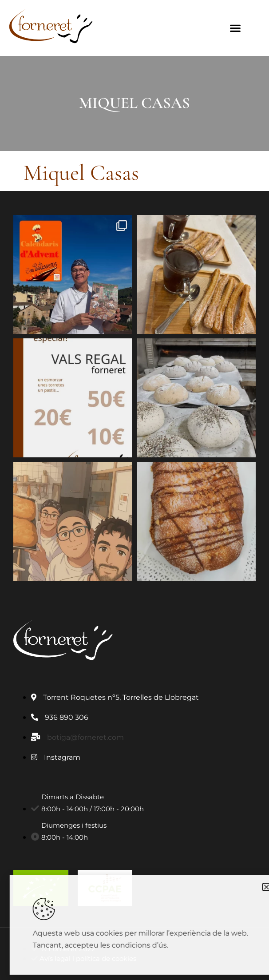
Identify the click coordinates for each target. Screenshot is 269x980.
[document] (134, 490)
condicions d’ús (158, 945)
